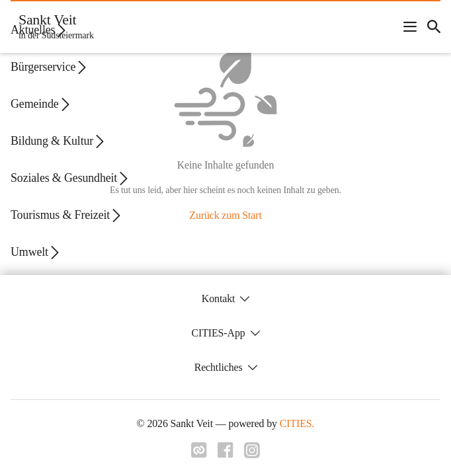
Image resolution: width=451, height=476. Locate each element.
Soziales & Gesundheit (70, 178)
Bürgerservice (50, 67)
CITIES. (297, 423)
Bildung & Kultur (59, 141)
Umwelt (36, 252)
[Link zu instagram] (252, 450)
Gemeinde (41, 104)
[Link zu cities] (199, 450)
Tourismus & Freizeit (67, 215)
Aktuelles (39, 30)
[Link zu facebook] (225, 450)
